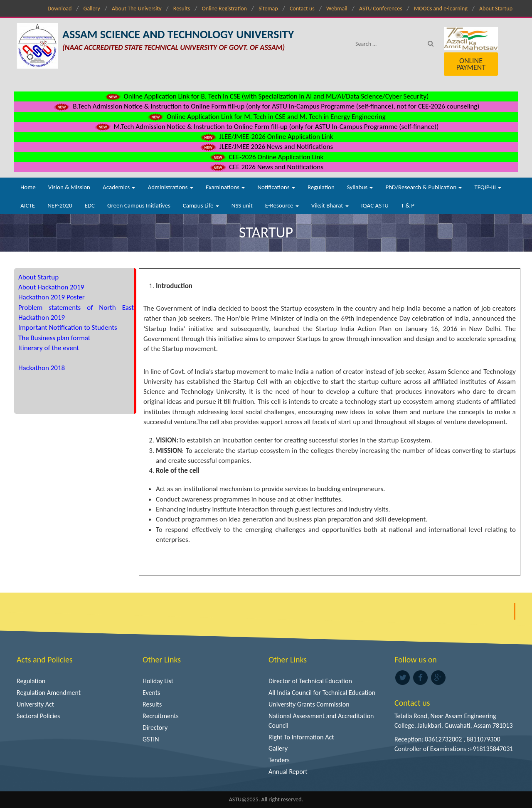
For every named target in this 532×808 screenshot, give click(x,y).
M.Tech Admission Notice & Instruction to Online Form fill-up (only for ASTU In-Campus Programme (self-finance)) (266, 127)
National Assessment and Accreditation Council (321, 721)
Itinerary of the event (49, 348)
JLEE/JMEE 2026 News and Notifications (266, 147)
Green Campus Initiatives (139, 205)
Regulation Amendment (49, 693)
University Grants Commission (309, 704)
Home (28, 187)
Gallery (92, 9)
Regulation (321, 187)
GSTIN (151, 739)
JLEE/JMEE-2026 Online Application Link (266, 137)
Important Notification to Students (68, 327)
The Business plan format (54, 338)
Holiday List (158, 681)
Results (182, 9)
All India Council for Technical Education (322, 693)
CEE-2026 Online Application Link (266, 157)
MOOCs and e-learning (441, 9)
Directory (155, 728)
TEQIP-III (488, 187)
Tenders (279, 760)
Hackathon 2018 (42, 368)
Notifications (276, 187)
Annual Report (288, 772)
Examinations (225, 187)
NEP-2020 (60, 205)
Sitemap (268, 9)
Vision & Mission (69, 187)
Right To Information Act (301, 737)
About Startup (496, 9)
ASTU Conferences (381, 9)
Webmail (337, 9)
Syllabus (360, 187)
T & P (408, 205)
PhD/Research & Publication (424, 187)
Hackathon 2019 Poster (52, 297)
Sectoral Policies (38, 716)
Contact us (302, 9)
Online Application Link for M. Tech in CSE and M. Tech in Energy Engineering (266, 117)
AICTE (28, 205)
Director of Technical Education (310, 681)
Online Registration (224, 9)
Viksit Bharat (330, 205)
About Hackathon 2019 (51, 287)
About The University (137, 9)
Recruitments (161, 716)
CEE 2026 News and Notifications (266, 167)
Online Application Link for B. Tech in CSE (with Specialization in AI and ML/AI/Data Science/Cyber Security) (266, 96)
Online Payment (471, 64)
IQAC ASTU (375, 205)
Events (151, 693)
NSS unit (242, 205)
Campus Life (201, 205)
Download (59, 9)
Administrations (170, 187)
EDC (90, 205)
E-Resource (282, 205)
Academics (119, 187)
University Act (35, 704)
